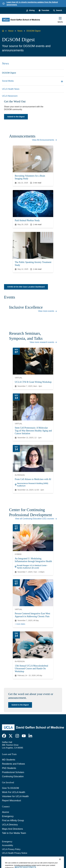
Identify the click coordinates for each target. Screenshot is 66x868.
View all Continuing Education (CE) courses (36, 519)
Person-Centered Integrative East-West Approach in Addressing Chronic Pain (32, 615)
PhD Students (9, 768)
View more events (47, 311)
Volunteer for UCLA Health (15, 796)
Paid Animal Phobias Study (27, 220)
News (20, 31)
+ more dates (20, 624)
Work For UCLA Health (14, 792)
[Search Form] (58, 10)
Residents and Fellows (13, 764)
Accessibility (8, 845)
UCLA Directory (10, 825)
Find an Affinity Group (13, 820)
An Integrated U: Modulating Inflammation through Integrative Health (33, 560)
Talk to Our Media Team (14, 833)
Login (4, 857)
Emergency (8, 816)
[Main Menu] (60, 20)
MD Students (9, 760)
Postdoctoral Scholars (13, 772)
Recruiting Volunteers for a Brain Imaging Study (30, 177)
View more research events (43, 342)
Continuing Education (13, 776)
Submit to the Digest (16, 117)
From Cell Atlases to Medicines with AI (33, 479)
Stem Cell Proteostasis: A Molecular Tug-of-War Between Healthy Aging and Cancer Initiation (33, 431)
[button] (44, 10)
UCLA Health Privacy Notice (15, 853)
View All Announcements (44, 140)
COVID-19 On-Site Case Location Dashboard (26, 287)
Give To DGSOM (10, 788)
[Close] (60, 865)
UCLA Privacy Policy (11, 849)
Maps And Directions (12, 829)
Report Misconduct (12, 801)
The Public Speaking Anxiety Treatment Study (33, 264)
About (11, 31)
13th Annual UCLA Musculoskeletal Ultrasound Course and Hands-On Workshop (31, 669)
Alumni (6, 812)
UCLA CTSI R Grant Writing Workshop (33, 382)
